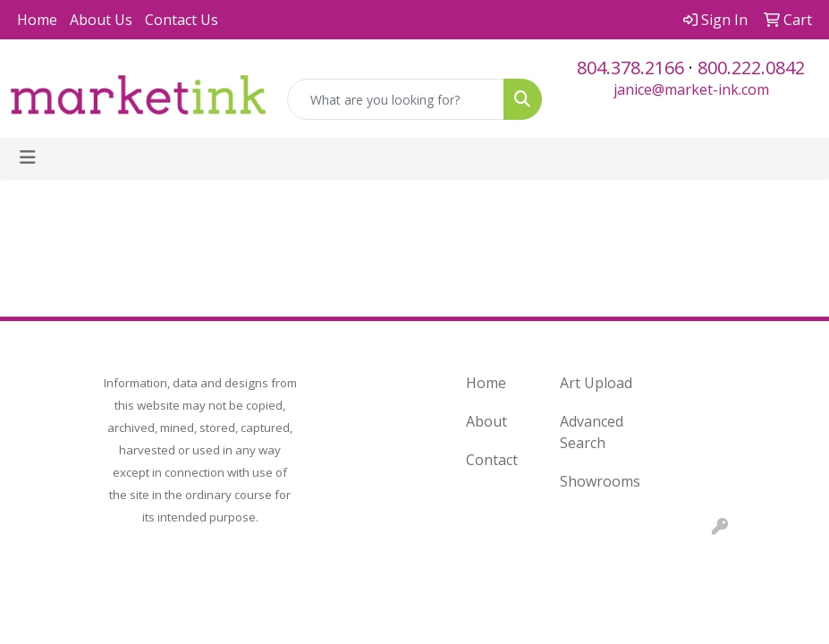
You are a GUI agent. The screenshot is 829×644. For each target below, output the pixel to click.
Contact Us (182, 20)
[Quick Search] (396, 99)
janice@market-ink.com (691, 89)
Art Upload (596, 383)
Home (37, 20)
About (486, 421)
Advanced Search (592, 432)
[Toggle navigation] (28, 157)
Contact (492, 460)
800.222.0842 (751, 68)
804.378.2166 (630, 68)
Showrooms (596, 481)
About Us (101, 20)
